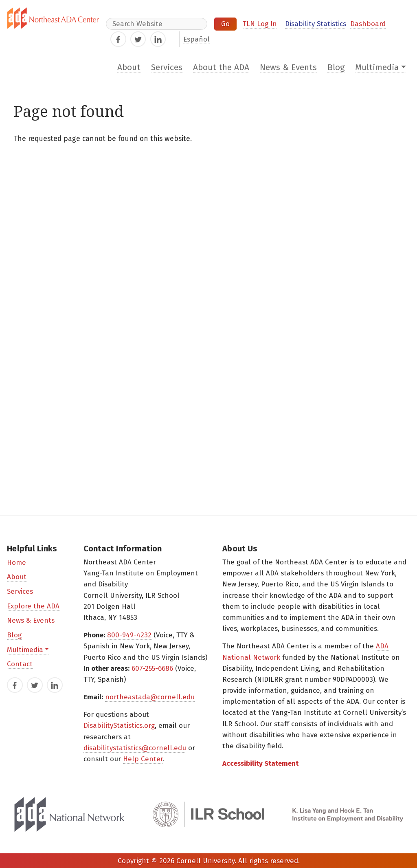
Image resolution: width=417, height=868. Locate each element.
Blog (336, 67)
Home (16, 563)
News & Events (288, 67)
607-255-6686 (152, 669)
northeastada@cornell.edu (150, 697)
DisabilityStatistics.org (119, 726)
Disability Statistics (316, 24)
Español (196, 39)
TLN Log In (260, 24)
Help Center (143, 759)
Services (167, 67)
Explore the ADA (33, 606)
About (129, 67)
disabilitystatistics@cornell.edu (135, 748)
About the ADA (221, 67)
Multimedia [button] (377, 67)
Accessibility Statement (260, 763)
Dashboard (368, 24)
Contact (20, 664)
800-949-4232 (129, 635)
